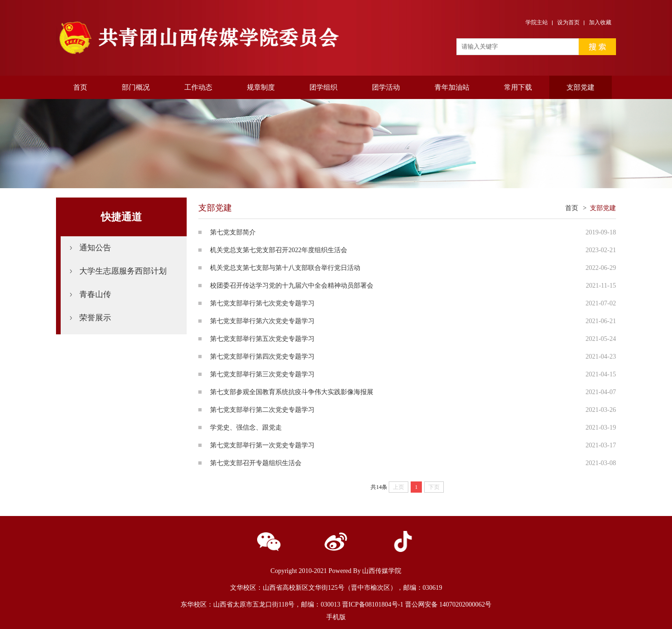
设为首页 (568, 22)
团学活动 (386, 87)
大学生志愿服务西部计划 (123, 271)
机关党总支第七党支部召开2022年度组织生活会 (279, 250)
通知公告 (95, 248)
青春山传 (95, 294)
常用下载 (518, 87)
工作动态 (198, 87)
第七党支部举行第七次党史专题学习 (262, 303)
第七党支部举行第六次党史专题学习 (262, 321)
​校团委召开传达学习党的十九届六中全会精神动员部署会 (292, 286)
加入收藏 (600, 22)
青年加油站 (452, 87)
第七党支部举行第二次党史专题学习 (262, 410)
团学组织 (323, 87)
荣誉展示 (95, 318)
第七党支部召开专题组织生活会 (256, 463)
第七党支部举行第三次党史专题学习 (262, 374)
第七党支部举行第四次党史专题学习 (262, 357)
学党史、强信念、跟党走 (246, 428)
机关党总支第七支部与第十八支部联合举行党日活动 (285, 268)
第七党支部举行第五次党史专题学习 (262, 339)
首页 (80, 87)
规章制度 (261, 87)
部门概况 (136, 87)
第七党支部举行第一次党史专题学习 (262, 445)
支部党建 (581, 87)
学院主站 (537, 22)
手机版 (336, 617)
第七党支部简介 (233, 232)
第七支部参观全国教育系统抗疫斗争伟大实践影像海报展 (292, 392)
